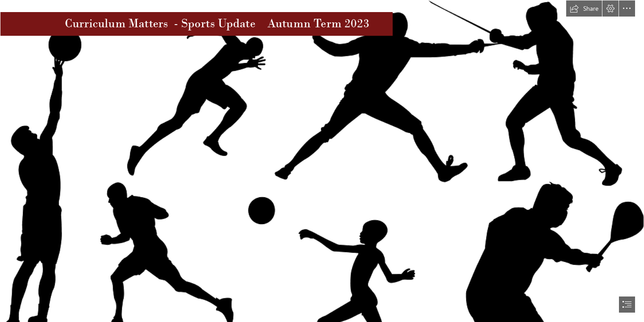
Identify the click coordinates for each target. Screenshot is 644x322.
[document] (322, 161)
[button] (584, 8)
